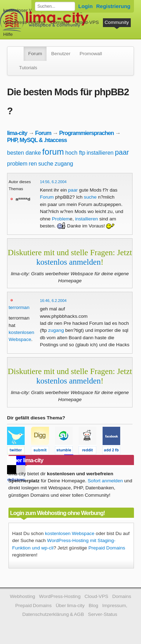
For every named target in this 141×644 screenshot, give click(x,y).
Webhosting (23, 596)
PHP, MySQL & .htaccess (37, 140)
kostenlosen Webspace (70, 533)
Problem (61, 219)
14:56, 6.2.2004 (53, 182)
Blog (93, 606)
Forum (35, 54)
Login (85, 6)
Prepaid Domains (107, 548)
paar (122, 152)
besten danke (24, 153)
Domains (60, 22)
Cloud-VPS (87, 22)
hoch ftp (75, 153)
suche (46, 164)
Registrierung (113, 6)
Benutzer (61, 54)
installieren (100, 153)
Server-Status (103, 614)
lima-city (17, 133)
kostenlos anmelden (69, 262)
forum (53, 152)
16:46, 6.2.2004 (53, 301)
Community (117, 22)
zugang (64, 164)
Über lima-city (70, 606)
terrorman (19, 307)
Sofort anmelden (105, 481)
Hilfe (8, 34)
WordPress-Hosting (24, 22)
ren (33, 164)
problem (17, 164)
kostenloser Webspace (27, 10)
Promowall (91, 54)
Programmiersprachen (87, 133)
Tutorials (28, 68)
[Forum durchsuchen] (55, 6)
